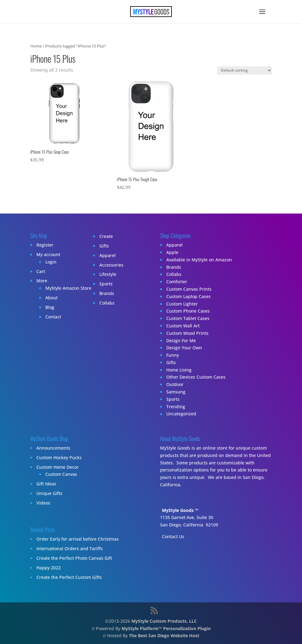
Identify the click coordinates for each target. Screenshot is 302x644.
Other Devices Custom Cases (196, 377)
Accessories (111, 265)
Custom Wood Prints (187, 333)
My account (48, 254)
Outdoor (175, 384)
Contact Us (173, 536)
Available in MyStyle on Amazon (199, 260)
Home (36, 46)
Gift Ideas (46, 484)
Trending (176, 407)
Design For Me (181, 341)
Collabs (107, 303)
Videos (43, 503)
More (42, 281)
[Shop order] (244, 71)
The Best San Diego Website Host (164, 636)
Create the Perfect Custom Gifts (69, 577)
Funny (173, 355)
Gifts (104, 246)
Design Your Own (184, 348)
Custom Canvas (61, 474)
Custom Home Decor (58, 467)
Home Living (179, 370)
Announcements (53, 448)
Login (51, 262)
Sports (106, 284)
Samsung (176, 392)
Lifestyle (108, 274)
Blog (50, 307)
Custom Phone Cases (188, 311)
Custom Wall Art (183, 326)
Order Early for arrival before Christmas (78, 539)
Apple (172, 252)
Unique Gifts (49, 493)
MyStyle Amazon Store (68, 288)
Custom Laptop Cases (188, 296)
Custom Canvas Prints (189, 289)
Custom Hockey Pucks (59, 457)
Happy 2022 (49, 568)
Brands (107, 293)
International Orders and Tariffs (70, 548)
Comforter (177, 282)
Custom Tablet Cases (188, 318)
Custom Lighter (182, 304)
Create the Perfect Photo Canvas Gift (74, 558)
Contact (53, 317)
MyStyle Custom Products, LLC (164, 621)
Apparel (108, 255)
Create (106, 236)
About (52, 298)
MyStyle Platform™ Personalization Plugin (166, 628)
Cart (41, 271)
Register (45, 245)
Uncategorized (181, 414)
